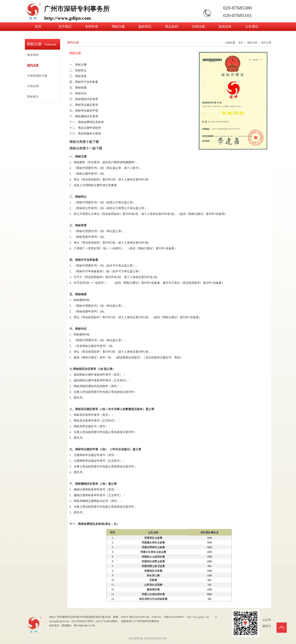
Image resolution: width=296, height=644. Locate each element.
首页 (241, 43)
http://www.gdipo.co (197, 617)
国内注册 (266, 43)
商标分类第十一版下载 (89, 148)
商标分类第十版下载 (84, 142)
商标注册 (252, 43)
